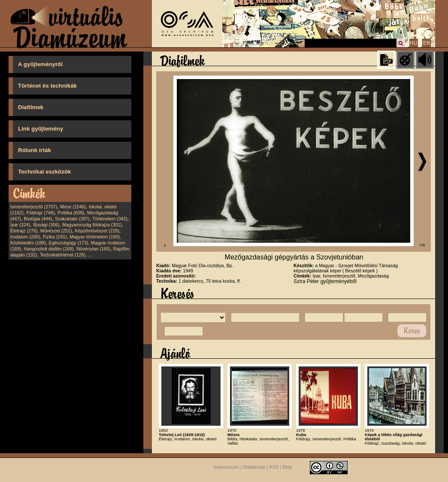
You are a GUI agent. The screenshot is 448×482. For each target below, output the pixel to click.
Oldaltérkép (254, 467)
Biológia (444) (38, 219)
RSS (274, 467)
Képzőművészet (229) (97, 231)
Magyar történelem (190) (95, 237)
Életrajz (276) (24, 231)
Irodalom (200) (25, 237)
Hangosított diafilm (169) (49, 249)
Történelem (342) (110, 219)
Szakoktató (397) (72, 219)
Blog (287, 467)
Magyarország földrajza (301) (92, 225)
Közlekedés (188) (28, 243)
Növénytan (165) (93, 249)
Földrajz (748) (40, 213)
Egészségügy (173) (69, 243)
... (90, 255)
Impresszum (226, 467)
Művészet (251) (56, 231)
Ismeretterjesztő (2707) (34, 207)
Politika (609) (71, 213)
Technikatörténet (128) (63, 255)
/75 (422, 245)
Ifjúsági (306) (46, 225)
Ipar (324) (20, 225)
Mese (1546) (73, 207)
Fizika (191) (55, 237)
